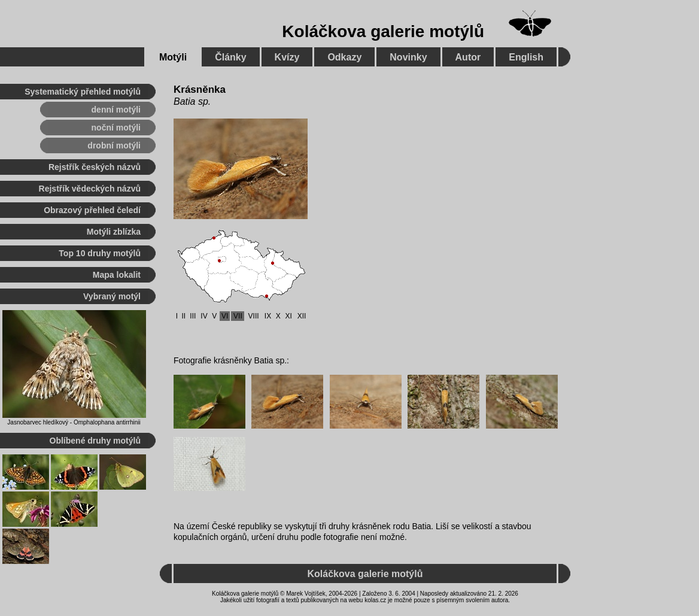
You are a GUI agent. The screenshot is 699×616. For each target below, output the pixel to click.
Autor (468, 57)
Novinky (408, 57)
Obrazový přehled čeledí (92, 210)
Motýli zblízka (114, 232)
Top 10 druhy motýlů (100, 253)
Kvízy (287, 57)
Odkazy (344, 57)
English (526, 57)
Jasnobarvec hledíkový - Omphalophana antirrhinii (74, 422)
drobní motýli (114, 145)
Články (230, 57)
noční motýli (116, 128)
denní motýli (116, 110)
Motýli (173, 57)
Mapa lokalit (117, 275)
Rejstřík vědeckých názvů (90, 189)
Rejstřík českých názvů (95, 167)
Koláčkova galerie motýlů (383, 31)
